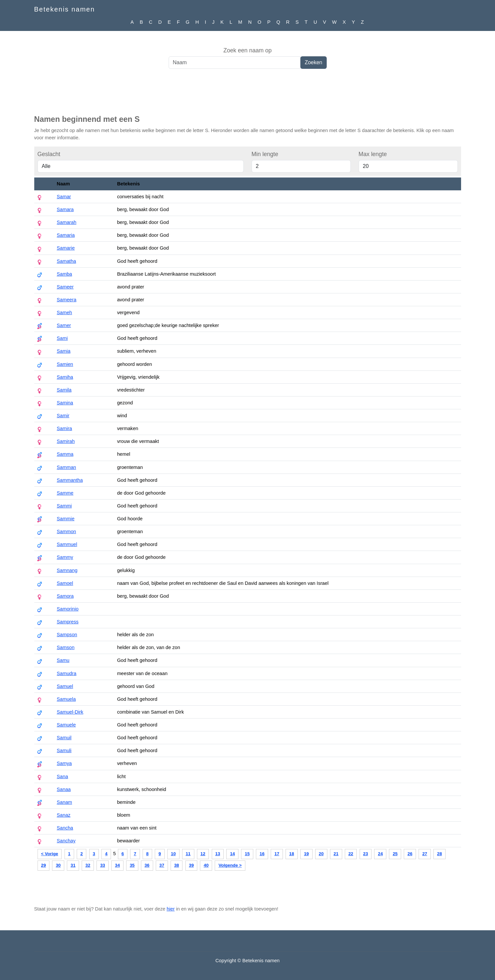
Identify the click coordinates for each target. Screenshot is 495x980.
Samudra (66, 673)
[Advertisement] (248, 95)
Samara (65, 209)
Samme (65, 493)
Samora (65, 596)
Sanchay (66, 841)
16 (262, 854)
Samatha (66, 261)
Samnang (67, 570)
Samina (65, 403)
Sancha (65, 828)
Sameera (66, 300)
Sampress (68, 622)
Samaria (66, 235)
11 (188, 854)
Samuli (64, 750)
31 (73, 865)
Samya (64, 763)
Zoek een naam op (247, 50)
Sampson (67, 635)
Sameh (64, 313)
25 (395, 854)
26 (410, 854)
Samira (64, 428)
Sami (62, 338)
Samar (64, 197)
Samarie (66, 248)
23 (366, 854)
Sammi (64, 506)
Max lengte (373, 154)
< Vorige (50, 854)
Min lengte (265, 154)
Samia (64, 351)
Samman (66, 467)
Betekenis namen (65, 9)
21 (336, 854)
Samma (65, 454)
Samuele (66, 725)
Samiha (65, 377)
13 (218, 854)
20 (321, 854)
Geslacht (49, 154)
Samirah (66, 441)
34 (117, 865)
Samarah (66, 222)
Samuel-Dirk (70, 712)
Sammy (65, 557)
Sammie (66, 519)
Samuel (65, 686)
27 (425, 854)
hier (171, 909)
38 (177, 865)
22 (351, 854)
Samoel (65, 583)
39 (192, 865)
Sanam (64, 802)
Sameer (65, 287)
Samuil (64, 738)
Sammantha (70, 480)
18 (292, 854)
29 (44, 865)
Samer (64, 325)
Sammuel (67, 544)
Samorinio (68, 609)
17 (277, 854)
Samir (63, 416)
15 (247, 854)
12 (203, 854)
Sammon (66, 531)
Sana (62, 776)
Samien (65, 364)
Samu (63, 660)
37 (162, 865)
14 (232, 854)
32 (88, 865)
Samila (64, 390)
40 (206, 865)
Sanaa (64, 789)
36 (147, 865)
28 (440, 854)
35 (132, 865)
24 (380, 854)
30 (58, 865)
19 (306, 854)
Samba (64, 274)
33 (103, 865)
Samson (66, 647)
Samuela (66, 699)
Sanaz (64, 815)
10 (173, 854)
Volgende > (230, 865)
